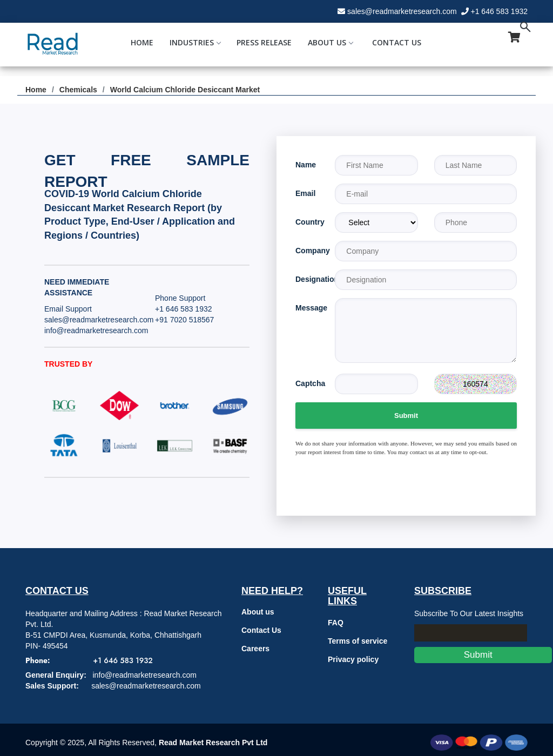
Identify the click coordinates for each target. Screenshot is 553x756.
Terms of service (358, 641)
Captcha (307, 383)
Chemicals (78, 90)
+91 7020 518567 (184, 320)
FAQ (336, 623)
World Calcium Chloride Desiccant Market (185, 90)
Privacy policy (353, 659)
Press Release (264, 42)
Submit (406, 416)
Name (306, 165)
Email (305, 193)
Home (142, 42)
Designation (307, 279)
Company (307, 251)
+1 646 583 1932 (500, 11)
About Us (330, 42)
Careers (255, 649)
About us (258, 612)
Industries (195, 42)
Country (307, 222)
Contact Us (397, 42)
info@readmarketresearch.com (96, 330)
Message (307, 308)
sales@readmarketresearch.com (402, 11)
